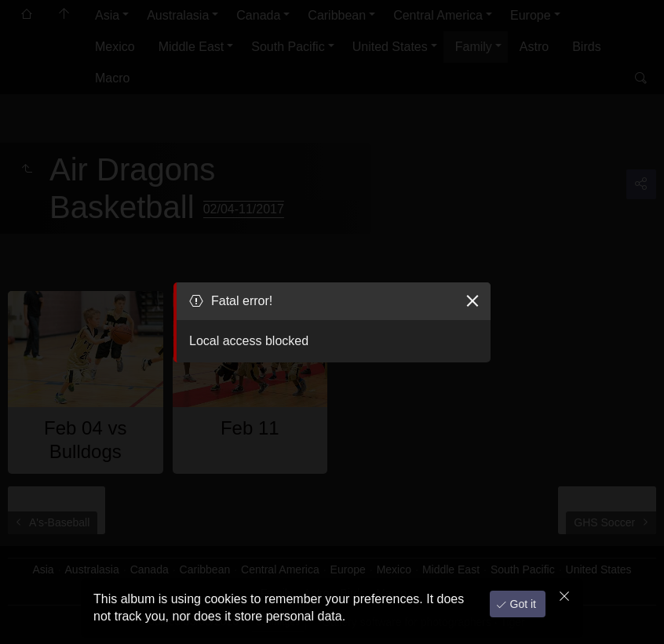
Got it (522, 604)
